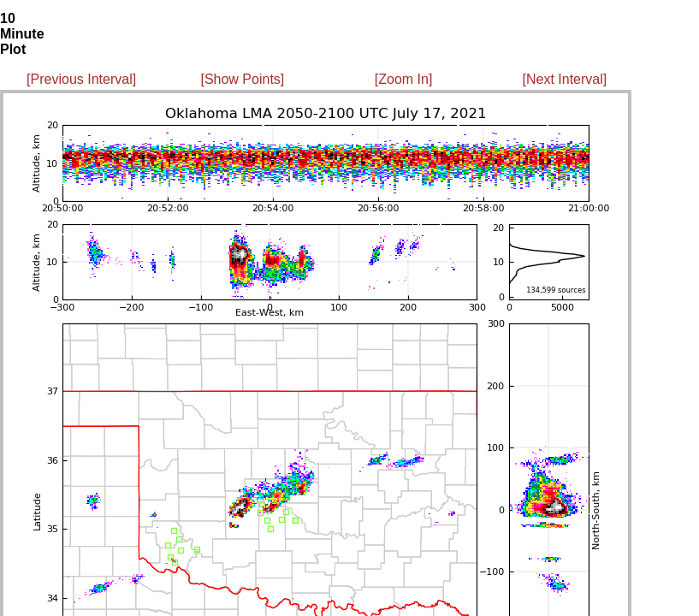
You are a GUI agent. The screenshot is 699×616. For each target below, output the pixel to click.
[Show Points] (242, 79)
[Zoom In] (404, 79)
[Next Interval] (565, 79)
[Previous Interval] (81, 79)
